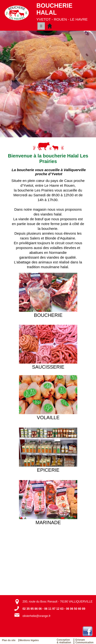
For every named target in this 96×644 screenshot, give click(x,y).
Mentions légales (29, 640)
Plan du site (10, 640)
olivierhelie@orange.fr (37, 616)
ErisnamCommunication (84, 641)
